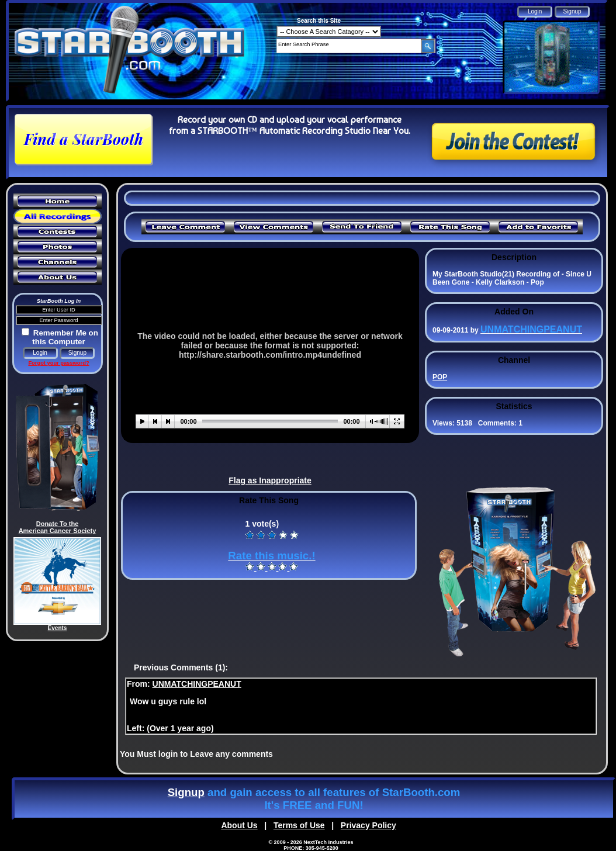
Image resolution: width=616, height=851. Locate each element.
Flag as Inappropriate (270, 480)
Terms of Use (299, 825)
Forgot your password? (58, 363)
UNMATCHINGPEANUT (197, 684)
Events (58, 628)
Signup (186, 792)
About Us (239, 825)
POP (440, 377)
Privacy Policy (368, 825)
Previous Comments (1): (181, 667)
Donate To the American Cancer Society (58, 527)
